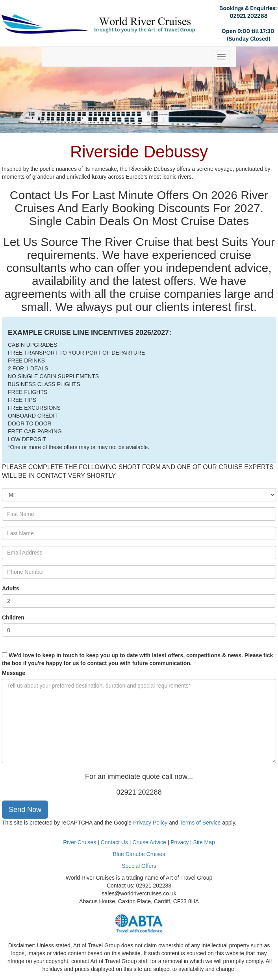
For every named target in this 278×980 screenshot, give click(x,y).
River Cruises (80, 842)
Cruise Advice (150, 842)
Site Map (204, 842)
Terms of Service (200, 823)
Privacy (180, 842)
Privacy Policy (150, 823)
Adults (11, 588)
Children (13, 618)
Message (14, 673)
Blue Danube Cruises (139, 854)
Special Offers (139, 866)
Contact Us (114, 842)
